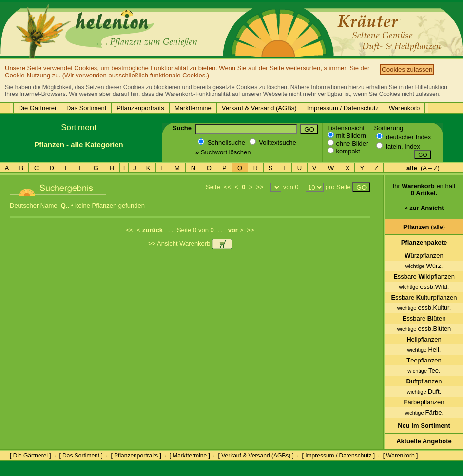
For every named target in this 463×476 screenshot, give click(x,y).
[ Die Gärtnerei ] (30, 456)
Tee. (424, 371)
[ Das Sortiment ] (81, 456)
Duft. (424, 391)
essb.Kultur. (424, 308)
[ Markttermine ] (189, 456)
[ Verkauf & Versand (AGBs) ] (256, 456)
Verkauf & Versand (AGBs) (259, 108)
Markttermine (193, 108)
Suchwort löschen (223, 152)
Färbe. (424, 412)
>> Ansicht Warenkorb (190, 243)
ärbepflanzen (424, 402)
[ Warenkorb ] (401, 456)
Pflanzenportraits (140, 108)
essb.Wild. (424, 287)
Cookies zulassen (407, 69)
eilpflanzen (424, 339)
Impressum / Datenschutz (343, 108)
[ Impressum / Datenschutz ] (338, 456)
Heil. (424, 350)
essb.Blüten (424, 329)
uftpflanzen (424, 381)
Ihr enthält (424, 200)
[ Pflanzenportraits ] (136, 456)
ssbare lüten (424, 318)
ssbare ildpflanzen (424, 276)
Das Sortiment (86, 108)
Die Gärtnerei (37, 108)
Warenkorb (404, 108)
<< (227, 187)
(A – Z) (423, 168)
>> (260, 187)
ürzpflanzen (424, 256)
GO (309, 129)
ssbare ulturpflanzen (424, 297)
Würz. (424, 266)
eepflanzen (424, 360)
